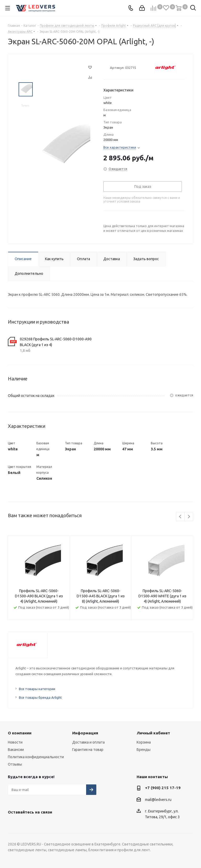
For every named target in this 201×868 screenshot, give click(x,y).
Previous (180, 517)
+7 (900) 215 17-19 (163, 788)
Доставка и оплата (88, 742)
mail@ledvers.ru (158, 800)
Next (189, 517)
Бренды (144, 750)
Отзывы (15, 764)
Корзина (144, 742)
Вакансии (16, 750)
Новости (15, 742)
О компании (20, 733)
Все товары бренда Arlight (40, 697)
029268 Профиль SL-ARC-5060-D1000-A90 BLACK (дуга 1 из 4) (56, 342)
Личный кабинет (153, 733)
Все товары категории (37, 689)
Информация (85, 733)
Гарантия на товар (88, 750)
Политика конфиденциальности (36, 757)
